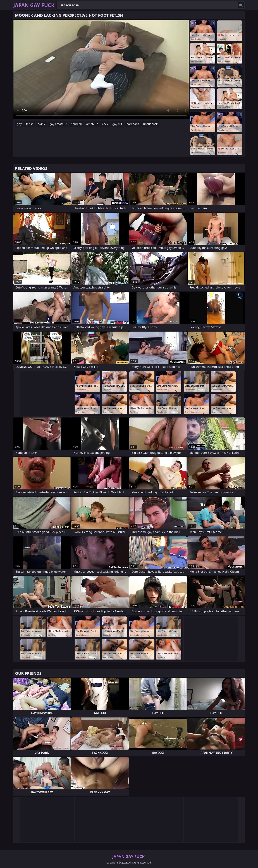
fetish (30, 124)
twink (41, 124)
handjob (76, 124)
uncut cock (150, 124)
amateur (92, 124)
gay (19, 124)
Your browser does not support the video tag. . (101, 69)
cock (105, 124)
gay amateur (58, 124)
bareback (133, 124)
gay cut (117, 124)
